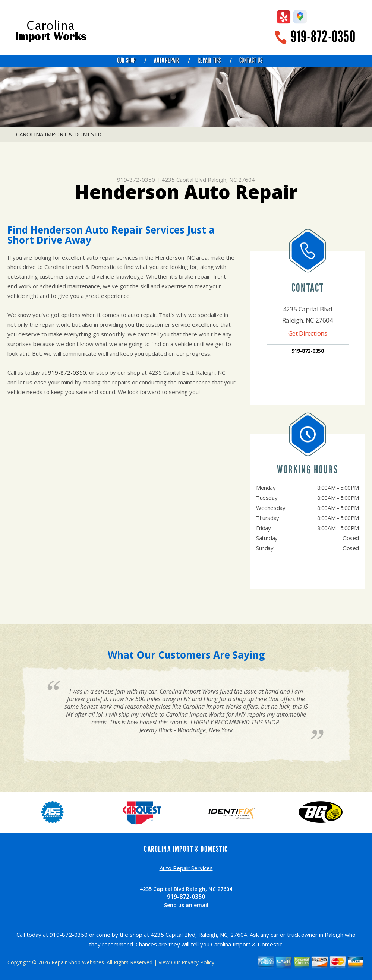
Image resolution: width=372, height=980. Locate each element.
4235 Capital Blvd (184, 180)
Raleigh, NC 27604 (231, 180)
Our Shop (126, 60)
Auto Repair (166, 60)
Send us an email (186, 905)
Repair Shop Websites (78, 962)
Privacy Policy (198, 962)
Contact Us (251, 60)
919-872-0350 (323, 37)
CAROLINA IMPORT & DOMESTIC (59, 134)
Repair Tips (209, 60)
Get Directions (308, 333)
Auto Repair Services (186, 868)
